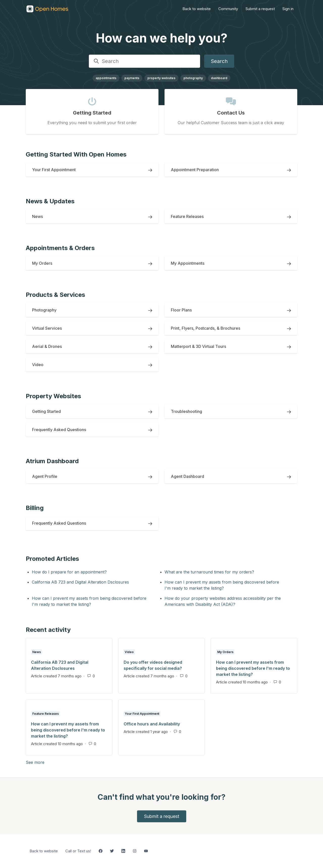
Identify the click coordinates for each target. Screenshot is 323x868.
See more (59, 762)
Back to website (197, 9)
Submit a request (260, 9)
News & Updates (50, 201)
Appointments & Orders (60, 248)
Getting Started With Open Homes (76, 154)
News (37, 652)
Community (228, 9)
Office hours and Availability (152, 724)
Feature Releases (46, 714)
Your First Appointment (142, 714)
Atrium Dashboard (52, 461)
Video (129, 652)
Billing (35, 508)
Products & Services (55, 295)
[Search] (144, 61)
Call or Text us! (78, 851)
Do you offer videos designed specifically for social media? (153, 665)
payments (132, 78)
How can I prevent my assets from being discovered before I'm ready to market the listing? (222, 585)
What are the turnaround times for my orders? (209, 572)
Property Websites (53, 396)
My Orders (225, 652)
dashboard (219, 78)
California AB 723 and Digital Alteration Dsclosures (80, 582)
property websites (161, 78)
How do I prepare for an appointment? (69, 572)
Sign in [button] (288, 9)
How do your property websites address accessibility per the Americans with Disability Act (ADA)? (223, 601)
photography (193, 78)
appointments (106, 78)
